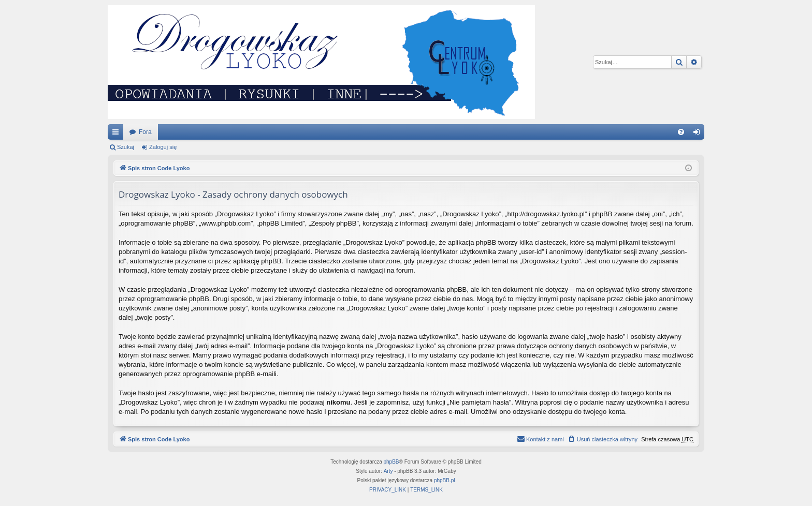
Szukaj (126, 147)
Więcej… (118, 134)
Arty (388, 471)
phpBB (392, 462)
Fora (145, 132)
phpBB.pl (445, 480)
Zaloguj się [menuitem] (699, 134)
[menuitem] (681, 132)
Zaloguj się (163, 147)
